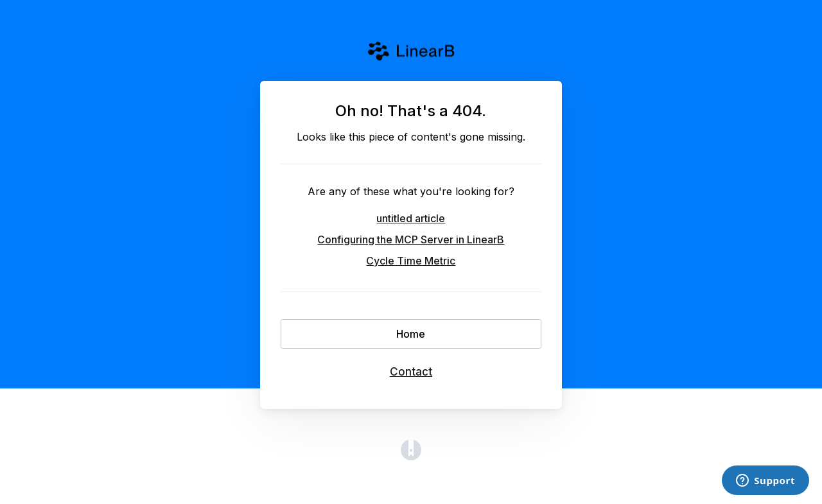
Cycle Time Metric (411, 261)
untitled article (411, 218)
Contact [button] (411, 372)
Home (411, 334)
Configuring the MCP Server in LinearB (411, 239)
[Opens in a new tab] (411, 456)
